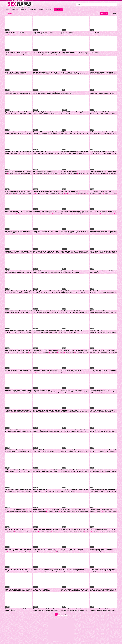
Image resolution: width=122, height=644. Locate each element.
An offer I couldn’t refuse (40, 490)
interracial (92, 114)
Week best (24, 10)
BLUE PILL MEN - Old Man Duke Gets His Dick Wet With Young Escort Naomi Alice (19, 172)
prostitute (11, 34)
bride (51, 332)
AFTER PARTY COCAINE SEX (41, 589)
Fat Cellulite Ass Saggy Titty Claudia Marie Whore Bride (47, 331)
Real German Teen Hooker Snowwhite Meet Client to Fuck (47, 549)
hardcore (36, 34)
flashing (108, 253)
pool (104, 591)
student (105, 571)
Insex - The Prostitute (67, 32)
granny (21, 253)
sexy (17, 173)
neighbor (105, 133)
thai (26, 54)
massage (22, 54)
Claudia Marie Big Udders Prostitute (43, 112)
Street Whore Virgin (95, 92)
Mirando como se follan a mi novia (15, 529)
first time (101, 94)
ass (45, 34)
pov (21, 94)
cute (53, 74)
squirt (76, 551)
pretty (35, 173)
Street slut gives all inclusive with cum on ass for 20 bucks (19, 510)
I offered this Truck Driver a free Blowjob (73, 549)
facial (40, 74)
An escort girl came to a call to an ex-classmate (103, 430)
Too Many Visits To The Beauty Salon (43, 152)
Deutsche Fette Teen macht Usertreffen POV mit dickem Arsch (19, 92)
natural (112, 432)
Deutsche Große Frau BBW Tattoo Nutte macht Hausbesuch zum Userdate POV (19, 549)
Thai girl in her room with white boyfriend (16, 52)
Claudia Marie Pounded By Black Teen (100, 112)
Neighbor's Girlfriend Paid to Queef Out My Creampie (103, 132)
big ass (26, 94)
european (28, 233)
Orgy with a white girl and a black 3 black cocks (103, 410)
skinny (68, 74)
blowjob (42, 54)
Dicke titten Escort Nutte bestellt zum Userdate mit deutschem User (75, 510)
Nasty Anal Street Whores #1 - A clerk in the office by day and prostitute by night (75, 251)
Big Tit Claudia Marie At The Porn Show (72, 331)
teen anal (23, 153)
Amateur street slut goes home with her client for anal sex (75, 430)
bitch (77, 193)
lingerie (75, 173)
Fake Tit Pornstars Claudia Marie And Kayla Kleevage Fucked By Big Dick (75, 589)
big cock (60, 54)
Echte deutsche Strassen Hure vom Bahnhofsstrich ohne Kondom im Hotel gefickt (103, 450)
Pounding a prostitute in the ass (70, 92)
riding (24, 531)
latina (63, 352)
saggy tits (47, 114)
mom (63, 114)
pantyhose (23, 114)
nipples (105, 611)
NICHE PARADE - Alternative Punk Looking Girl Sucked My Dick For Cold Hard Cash (75, 132)
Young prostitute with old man (70, 271)
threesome (67, 54)
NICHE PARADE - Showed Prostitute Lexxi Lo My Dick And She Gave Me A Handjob (103, 251)
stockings (64, 173)
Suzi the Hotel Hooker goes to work (71, 370)
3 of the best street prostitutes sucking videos (17, 410)
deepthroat (78, 74)
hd (70, 94)
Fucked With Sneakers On (40, 271)
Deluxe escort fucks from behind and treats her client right (103, 609)
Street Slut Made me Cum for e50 (14, 450)
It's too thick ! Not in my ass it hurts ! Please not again (47, 569)
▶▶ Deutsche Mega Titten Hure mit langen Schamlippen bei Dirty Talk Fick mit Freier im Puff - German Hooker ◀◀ (103, 549)
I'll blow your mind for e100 (97, 311)
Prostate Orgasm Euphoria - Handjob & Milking (46, 470)
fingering (116, 312)
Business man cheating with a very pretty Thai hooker (75, 231)
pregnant (87, 312)
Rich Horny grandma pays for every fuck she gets (19, 569)
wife (18, 213)
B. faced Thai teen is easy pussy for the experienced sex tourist (103, 470)
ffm (81, 54)
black (39, 94)
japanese (59, 153)
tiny (85, 173)
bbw (59, 293)
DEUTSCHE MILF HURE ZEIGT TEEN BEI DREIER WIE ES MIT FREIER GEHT (103, 370)
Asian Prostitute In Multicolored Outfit (72, 390)
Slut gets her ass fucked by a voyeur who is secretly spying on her (47, 251)
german (77, 54)
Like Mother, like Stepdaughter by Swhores (17, 470)
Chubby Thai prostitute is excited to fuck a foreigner (75, 152)
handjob (92, 253)
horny (110, 54)
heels (46, 74)
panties (10, 273)
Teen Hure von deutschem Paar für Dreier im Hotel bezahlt (75, 52)
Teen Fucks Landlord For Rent (70, 410)
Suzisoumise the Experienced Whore (100, 390)
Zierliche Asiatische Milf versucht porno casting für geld (19, 430)
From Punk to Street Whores (69, 72)
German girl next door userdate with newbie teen (103, 211)
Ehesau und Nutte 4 (38, 450)
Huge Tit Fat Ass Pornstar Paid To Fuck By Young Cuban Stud (75, 291)
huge (35, 114)
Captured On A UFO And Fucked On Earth (16, 112)
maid (55, 153)
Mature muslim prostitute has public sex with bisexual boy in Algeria (19, 251)
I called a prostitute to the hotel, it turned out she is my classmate (103, 231)
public (46, 54)
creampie (13, 54)
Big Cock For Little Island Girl (69, 172)
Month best (33, 10)
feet (77, 571)
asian (18, 54)
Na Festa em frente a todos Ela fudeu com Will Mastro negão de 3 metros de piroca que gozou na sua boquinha (103, 589)
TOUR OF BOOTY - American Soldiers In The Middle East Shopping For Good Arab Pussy (75, 490)
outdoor (64, 74)
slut (96, 54)
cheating (64, 233)
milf (38, 54)
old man (69, 273)
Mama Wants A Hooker (96, 291)
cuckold (35, 233)
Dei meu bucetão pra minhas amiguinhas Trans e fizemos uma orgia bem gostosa (19, 331)
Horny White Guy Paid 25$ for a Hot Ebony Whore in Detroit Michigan (19, 191)
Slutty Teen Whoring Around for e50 (71, 609)
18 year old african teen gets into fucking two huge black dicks (47, 92)
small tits (84, 133)
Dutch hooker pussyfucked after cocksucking (102, 490)
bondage (64, 34)
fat (23, 94)
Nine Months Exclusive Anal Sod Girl (71, 311)
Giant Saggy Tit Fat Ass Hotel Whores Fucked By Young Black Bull (47, 291)
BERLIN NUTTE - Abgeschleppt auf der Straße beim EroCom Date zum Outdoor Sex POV (19, 589)
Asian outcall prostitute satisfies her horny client (18, 311)
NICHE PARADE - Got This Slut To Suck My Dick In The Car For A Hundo (47, 52)
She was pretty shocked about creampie (44, 172)
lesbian (92, 293)
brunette (7, 94)
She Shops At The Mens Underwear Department (46, 72)
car (74, 133)
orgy (91, 412)
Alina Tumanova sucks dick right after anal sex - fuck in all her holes (19, 350)
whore (7, 34)
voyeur (37, 253)
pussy (43, 133)
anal (48, 34)
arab (69, 491)
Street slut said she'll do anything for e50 (101, 510)
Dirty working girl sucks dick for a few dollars (46, 370)
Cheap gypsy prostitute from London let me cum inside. (19, 609)
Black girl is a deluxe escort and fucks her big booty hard (19, 390)
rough (63, 332)
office (63, 253)
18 (34, 94)
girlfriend (59, 74)
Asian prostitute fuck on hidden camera (101, 191)
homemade (101, 54)
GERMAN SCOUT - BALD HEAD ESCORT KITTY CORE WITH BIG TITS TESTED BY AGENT (19, 370)
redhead (21, 491)
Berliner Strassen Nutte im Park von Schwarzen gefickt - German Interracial (47, 609)
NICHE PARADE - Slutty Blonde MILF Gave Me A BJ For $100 (47, 350)
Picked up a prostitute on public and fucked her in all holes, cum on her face (19, 152)
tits (19, 34)
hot (105, 74)
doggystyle (50, 94)
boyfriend (7, 54)
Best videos (15, 10)
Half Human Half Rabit (96, 331)
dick (32, 133)
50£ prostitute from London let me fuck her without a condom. (47, 410)
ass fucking (13, 511)
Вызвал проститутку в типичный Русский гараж (19, 211)
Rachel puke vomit (95, 32)
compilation (13, 233)
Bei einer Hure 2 (94, 52)
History (41, 10)
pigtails (96, 571)
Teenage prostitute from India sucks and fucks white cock (103, 72)
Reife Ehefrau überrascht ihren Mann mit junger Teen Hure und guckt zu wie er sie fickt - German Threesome (47, 311)
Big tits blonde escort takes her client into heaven (103, 529)
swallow (48, 193)
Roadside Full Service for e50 (41, 390)
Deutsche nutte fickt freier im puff (71, 191)
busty (105, 491)
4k (11, 611)
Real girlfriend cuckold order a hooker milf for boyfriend (47, 231)
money (48, 372)
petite (52, 133)
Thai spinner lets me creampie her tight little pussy (47, 132)
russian (26, 213)
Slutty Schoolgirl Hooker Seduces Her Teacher (103, 569)
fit (55, 74)
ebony (55, 94)
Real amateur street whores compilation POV (17, 231)
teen (63, 54)
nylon (46, 153)
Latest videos (112, 14)
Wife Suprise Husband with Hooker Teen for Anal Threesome (75, 470)
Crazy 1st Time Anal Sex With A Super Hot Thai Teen (103, 172)
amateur (72, 74)
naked (72, 372)
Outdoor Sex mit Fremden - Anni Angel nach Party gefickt (19, 490)
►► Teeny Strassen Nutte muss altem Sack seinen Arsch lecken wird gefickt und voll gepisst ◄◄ (103, 152)
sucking (22, 312)
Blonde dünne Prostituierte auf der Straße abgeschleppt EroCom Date (75, 529)
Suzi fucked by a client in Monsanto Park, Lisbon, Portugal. (103, 271)
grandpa (100, 153)
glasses (47, 571)
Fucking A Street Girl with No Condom (44, 32)
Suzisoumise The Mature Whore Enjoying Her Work (47, 529)
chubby (17, 94)
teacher (101, 571)
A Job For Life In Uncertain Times (14, 271)
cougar (56, 54)
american (29, 193)
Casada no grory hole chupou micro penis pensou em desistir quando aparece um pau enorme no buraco (75, 450)
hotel (69, 372)
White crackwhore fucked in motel (14, 32)
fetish (82, 452)
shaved (14, 273)
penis (63, 452)
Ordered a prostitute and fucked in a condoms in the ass (75, 211)
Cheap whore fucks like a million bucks (16, 72)
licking (51, 213)
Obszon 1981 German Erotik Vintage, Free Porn (74, 112)
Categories (49, 10)
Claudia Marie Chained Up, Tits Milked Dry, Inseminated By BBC (103, 350)
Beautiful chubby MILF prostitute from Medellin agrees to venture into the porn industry (47, 510)
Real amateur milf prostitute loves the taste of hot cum (47, 211)
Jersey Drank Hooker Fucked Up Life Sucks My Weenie (47, 191)
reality (115, 173)
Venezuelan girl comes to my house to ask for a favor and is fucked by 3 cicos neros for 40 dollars (47, 430)
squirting (56, 253)
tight (40, 133)
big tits (16, 34)
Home (8, 10)
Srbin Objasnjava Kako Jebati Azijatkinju (73, 569)
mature (7, 253)
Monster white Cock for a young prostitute (16, 132)
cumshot (11, 74)
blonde (35, 54)
